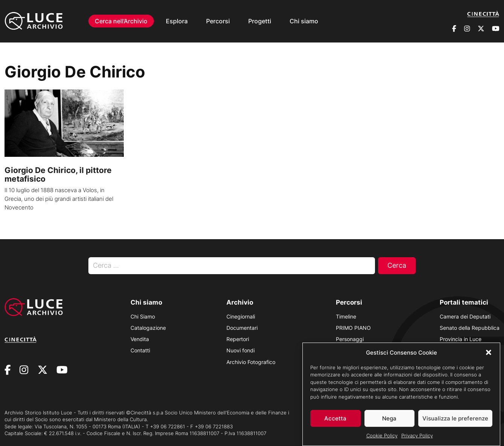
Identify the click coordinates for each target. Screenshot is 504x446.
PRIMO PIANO (353, 328)
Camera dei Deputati (465, 316)
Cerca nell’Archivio (121, 21)
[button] (489, 354)
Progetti (260, 21)
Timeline (346, 316)
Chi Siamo (143, 316)
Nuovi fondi (241, 350)
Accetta (335, 419)
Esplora (177, 21)
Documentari (242, 328)
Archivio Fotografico (251, 362)
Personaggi (350, 339)
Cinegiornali (241, 316)
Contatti (140, 350)
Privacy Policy (417, 437)
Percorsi (218, 21)
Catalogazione (148, 328)
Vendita (140, 339)
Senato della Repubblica (470, 328)
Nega (389, 419)
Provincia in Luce (461, 339)
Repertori (238, 339)
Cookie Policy (382, 437)
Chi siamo (304, 21)
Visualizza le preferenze (455, 419)
